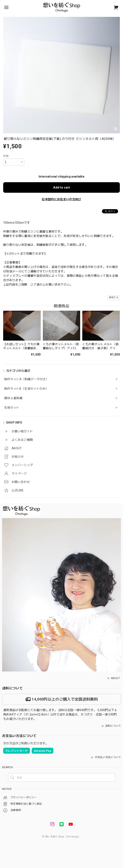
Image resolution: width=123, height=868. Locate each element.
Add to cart (62, 187)
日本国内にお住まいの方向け (61, 199)
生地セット (12, 408)
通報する (114, 298)
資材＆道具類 (13, 398)
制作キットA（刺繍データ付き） (26, 379)
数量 (6, 156)
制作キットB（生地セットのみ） (26, 389)
